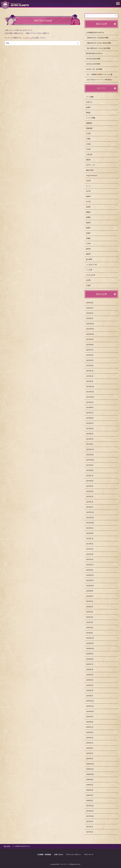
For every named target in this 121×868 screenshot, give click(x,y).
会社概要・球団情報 (44, 854)
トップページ (27, 38)
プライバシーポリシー (74, 854)
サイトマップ (89, 854)
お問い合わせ (59, 854)
